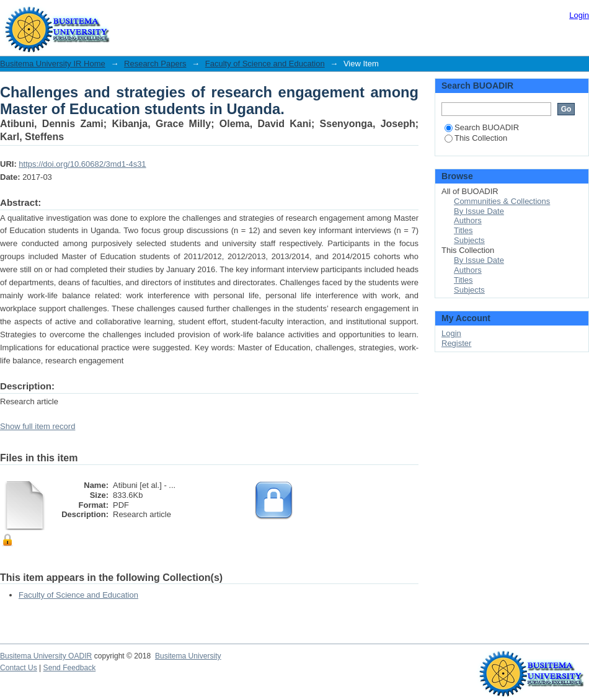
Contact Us (19, 668)
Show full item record (38, 426)
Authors (468, 220)
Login (579, 15)
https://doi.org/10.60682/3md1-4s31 (82, 164)
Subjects (469, 240)
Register (456, 343)
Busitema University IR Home (53, 64)
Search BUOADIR (482, 127)
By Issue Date (479, 211)
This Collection (476, 138)
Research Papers (155, 64)
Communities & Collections (502, 201)
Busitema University (188, 656)
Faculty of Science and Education (265, 64)
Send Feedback (70, 668)
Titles (463, 230)
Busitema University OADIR (46, 656)
